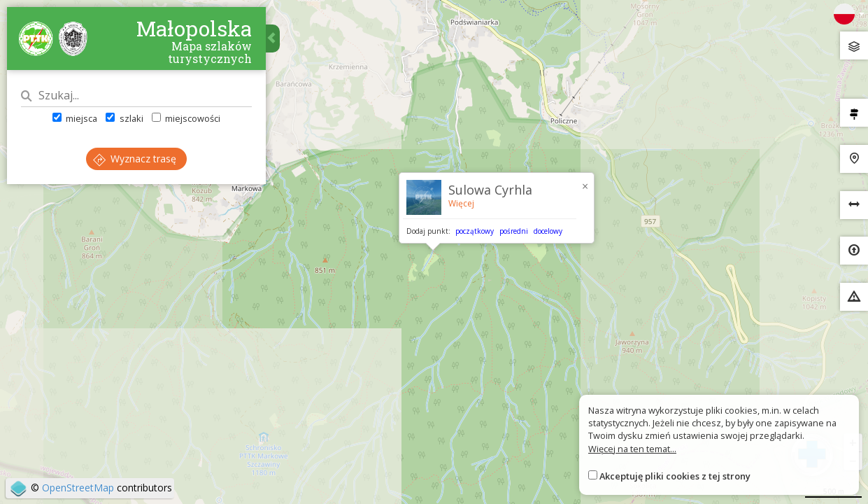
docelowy (548, 231)
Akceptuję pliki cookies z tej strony (675, 476)
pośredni (514, 231)
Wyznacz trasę (135, 159)
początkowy (475, 231)
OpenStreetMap (78, 488)
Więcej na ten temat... (632, 449)
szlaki (124, 118)
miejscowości (186, 118)
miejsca (75, 118)
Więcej (461, 203)
